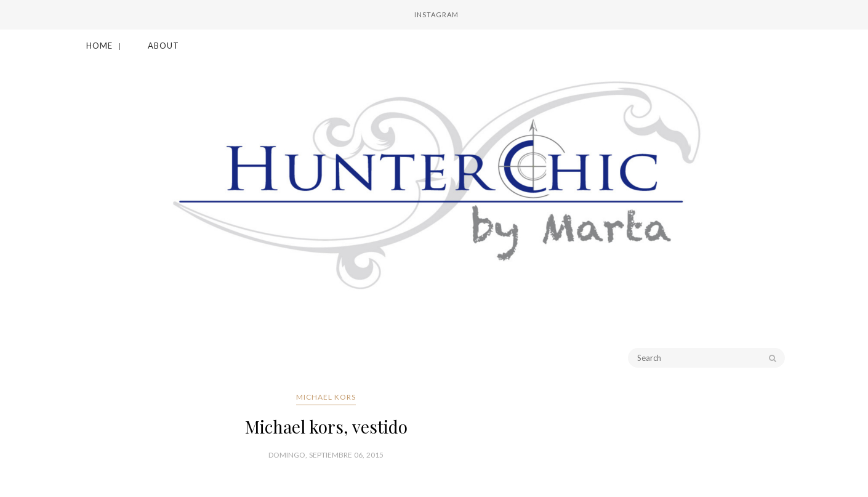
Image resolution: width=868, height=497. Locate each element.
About (163, 46)
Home (99, 46)
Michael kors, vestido (326, 426)
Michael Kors (326, 397)
